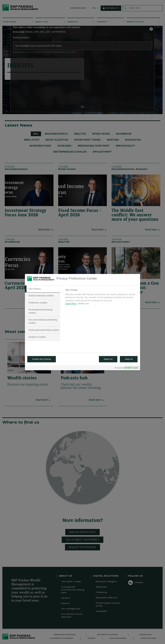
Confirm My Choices (42, 359)
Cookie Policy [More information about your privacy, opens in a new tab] (71, 304)
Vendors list (84, 304)
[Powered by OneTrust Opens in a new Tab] (127, 368)
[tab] (43, 289)
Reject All (108, 359)
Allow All (129, 359)
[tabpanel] (101, 298)
